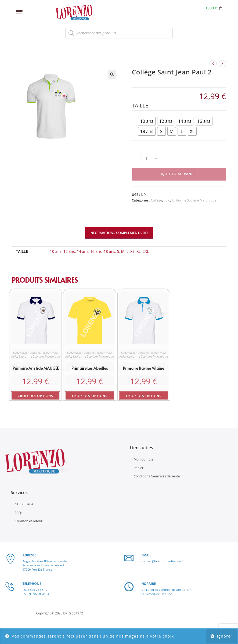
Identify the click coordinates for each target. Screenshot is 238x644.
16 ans (96, 251)
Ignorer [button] (225, 636)
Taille (140, 105)
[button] (112, 74)
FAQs (19, 513)
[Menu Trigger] (19, 11)
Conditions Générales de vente (157, 476)
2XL (146, 251)
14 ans (83, 251)
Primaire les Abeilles (90, 368)
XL (138, 251)
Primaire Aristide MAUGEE (36, 368)
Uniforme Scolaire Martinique (194, 200)
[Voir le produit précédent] (213, 64)
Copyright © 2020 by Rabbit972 (59, 613)
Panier (139, 468)
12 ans (69, 251)
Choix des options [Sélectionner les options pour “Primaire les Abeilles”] (90, 396)
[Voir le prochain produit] (222, 64)
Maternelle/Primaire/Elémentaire (35, 353)
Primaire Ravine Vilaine (144, 368)
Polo (167, 200)
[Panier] (214, 8)
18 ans (109, 251)
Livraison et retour (29, 521)
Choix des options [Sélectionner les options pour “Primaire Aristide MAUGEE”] (35, 396)
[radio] (147, 121)
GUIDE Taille (24, 504)
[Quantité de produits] (146, 159)
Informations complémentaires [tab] (119, 233)
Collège (156, 200)
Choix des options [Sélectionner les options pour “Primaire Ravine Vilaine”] (144, 396)
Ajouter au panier (179, 174)
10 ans (56, 251)
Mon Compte (144, 459)
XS (132, 251)
